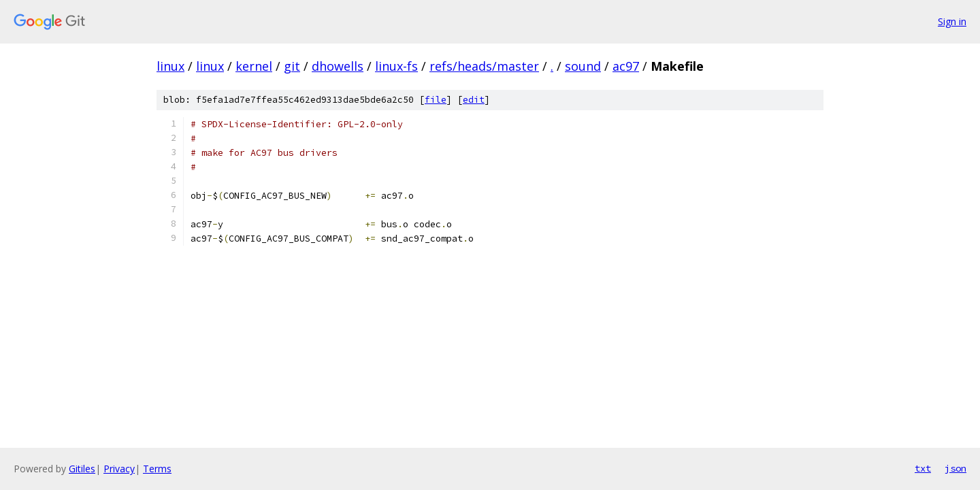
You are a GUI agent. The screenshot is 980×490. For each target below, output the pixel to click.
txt (923, 468)
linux (170, 66)
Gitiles (82, 469)
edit (474, 100)
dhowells (338, 66)
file (436, 100)
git (292, 66)
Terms (157, 469)
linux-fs (396, 66)
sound (583, 66)
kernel (254, 66)
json (955, 468)
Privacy (119, 469)
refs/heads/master (484, 66)
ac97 (626, 66)
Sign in (952, 21)
